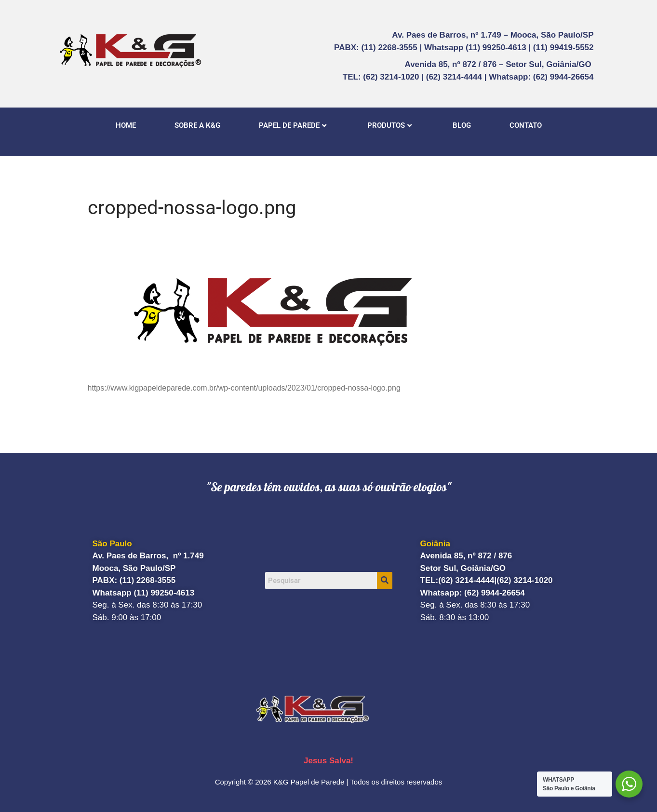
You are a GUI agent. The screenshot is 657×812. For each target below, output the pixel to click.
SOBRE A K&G (197, 125)
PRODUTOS (389, 125)
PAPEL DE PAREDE (293, 125)
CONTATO (526, 125)
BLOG (462, 125)
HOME (126, 125)
